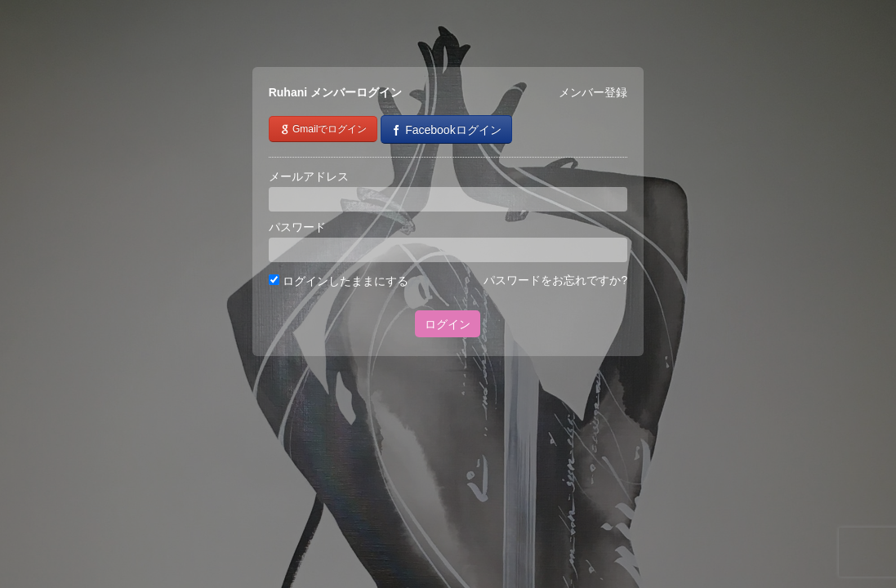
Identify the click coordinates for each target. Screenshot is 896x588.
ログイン (448, 324)
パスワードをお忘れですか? (555, 280)
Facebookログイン (446, 130)
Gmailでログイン (323, 129)
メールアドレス (309, 176)
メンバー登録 (593, 92)
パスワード (297, 227)
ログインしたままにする (339, 281)
